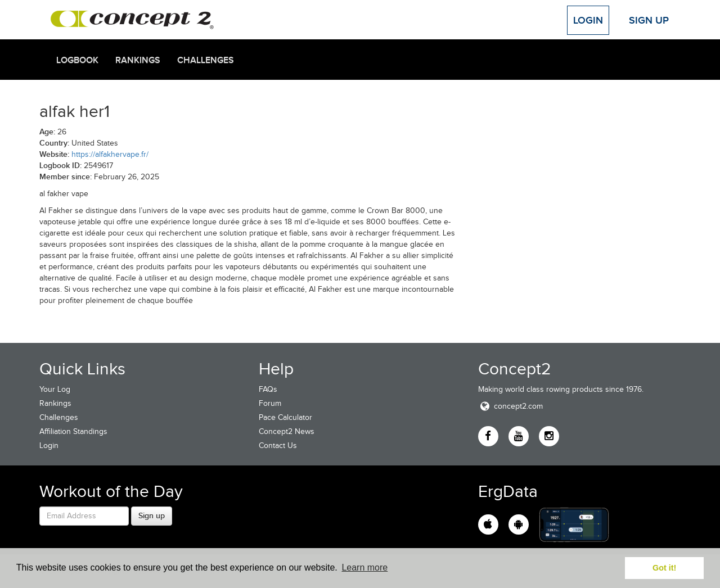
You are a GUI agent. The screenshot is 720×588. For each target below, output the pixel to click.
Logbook (77, 60)
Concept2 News (287, 431)
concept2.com (510, 406)
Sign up (152, 515)
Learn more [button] (364, 567)
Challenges (206, 60)
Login (588, 20)
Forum (270, 403)
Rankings (138, 60)
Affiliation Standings (73, 431)
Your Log (55, 389)
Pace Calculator (285, 417)
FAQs (268, 389)
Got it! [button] (664, 568)
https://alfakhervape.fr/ (110, 154)
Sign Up (649, 20)
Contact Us (278, 445)
